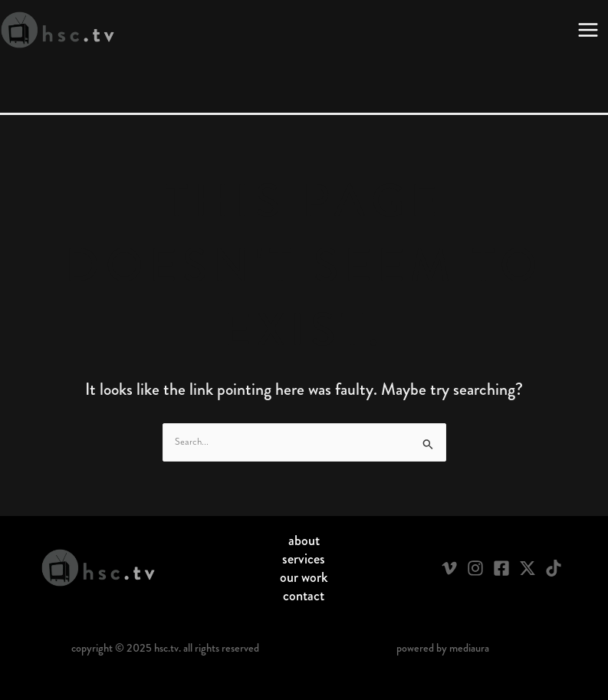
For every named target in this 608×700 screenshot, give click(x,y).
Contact (304, 596)
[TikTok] (554, 568)
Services (304, 559)
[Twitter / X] (527, 568)
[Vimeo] (449, 568)
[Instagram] (475, 568)
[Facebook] (501, 568)
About (304, 541)
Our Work (304, 577)
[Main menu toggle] (588, 30)
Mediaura (469, 648)
